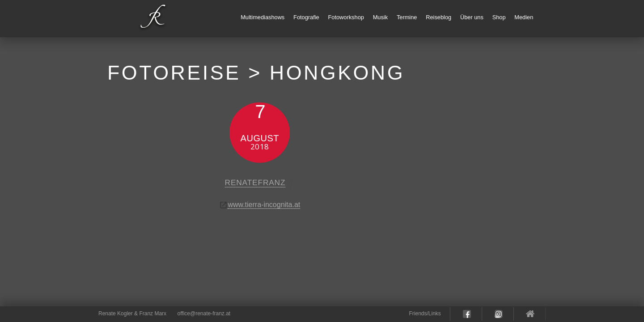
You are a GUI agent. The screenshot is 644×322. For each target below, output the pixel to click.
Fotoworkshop (346, 17)
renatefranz (255, 182)
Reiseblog (439, 17)
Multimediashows (263, 17)
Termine (407, 17)
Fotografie (306, 17)
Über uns (472, 17)
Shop (499, 17)
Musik (380, 17)
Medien (524, 17)
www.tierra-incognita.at (264, 205)
